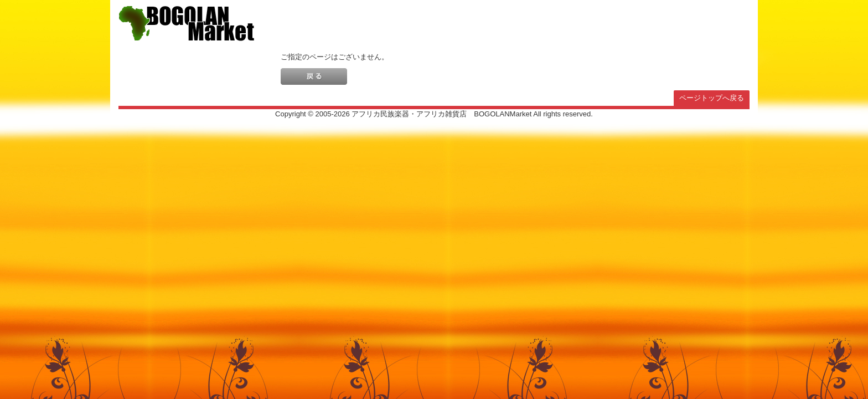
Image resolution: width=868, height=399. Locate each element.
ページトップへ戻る (712, 98)
